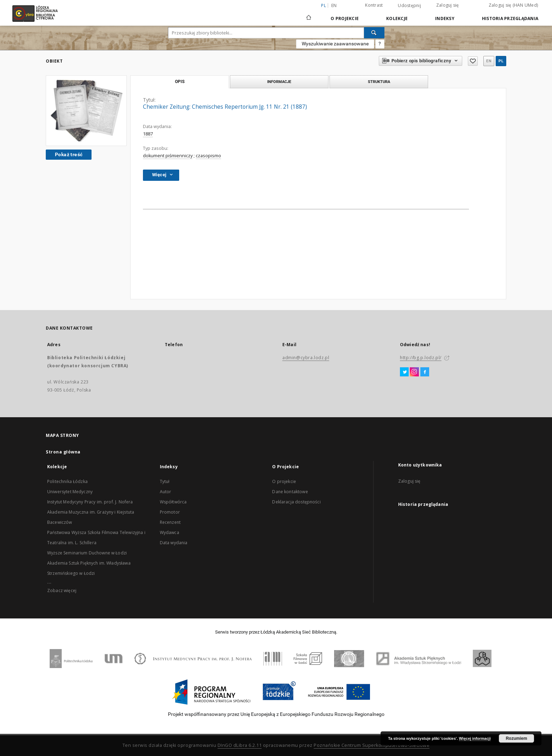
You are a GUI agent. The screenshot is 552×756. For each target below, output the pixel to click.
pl (501, 61)
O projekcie (284, 481)
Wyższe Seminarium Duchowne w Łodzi (87, 553)
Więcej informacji (475, 738)
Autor (166, 492)
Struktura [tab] (379, 82)
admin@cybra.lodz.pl (306, 358)
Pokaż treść (69, 154)
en (334, 5)
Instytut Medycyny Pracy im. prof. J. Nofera (90, 502)
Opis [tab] (180, 82)
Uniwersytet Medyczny (70, 492)
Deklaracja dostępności (296, 502)
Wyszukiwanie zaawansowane (335, 44)
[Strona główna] (309, 14)
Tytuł (165, 481)
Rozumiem (517, 738)
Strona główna (63, 452)
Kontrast (374, 5)
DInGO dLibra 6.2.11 (240, 745)
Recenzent (170, 522)
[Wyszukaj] (374, 33)
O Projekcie (345, 18)
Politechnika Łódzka (67, 481)
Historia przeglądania (510, 18)
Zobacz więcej (62, 590)
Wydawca (170, 532)
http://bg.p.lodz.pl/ (421, 358)
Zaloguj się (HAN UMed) (513, 5)
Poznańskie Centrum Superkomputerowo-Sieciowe (372, 745)
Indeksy (445, 18)
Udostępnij (409, 6)
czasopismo (208, 156)
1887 (148, 134)
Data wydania (174, 543)
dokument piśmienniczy (168, 156)
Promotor (170, 512)
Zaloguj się (448, 5)
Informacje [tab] (279, 82)
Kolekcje (397, 18)
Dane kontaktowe (290, 492)
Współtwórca (173, 502)
